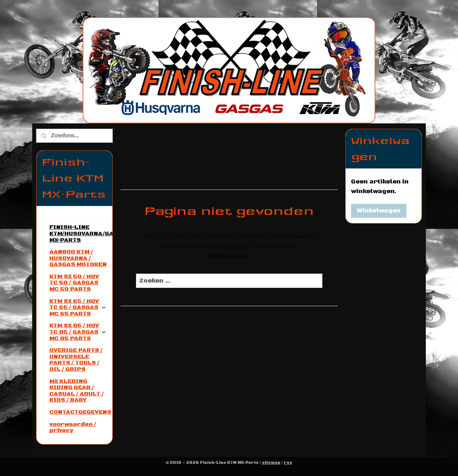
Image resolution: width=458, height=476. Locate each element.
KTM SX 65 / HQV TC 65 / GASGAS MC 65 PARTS (78, 307)
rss (288, 463)
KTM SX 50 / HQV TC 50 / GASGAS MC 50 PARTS (74, 283)
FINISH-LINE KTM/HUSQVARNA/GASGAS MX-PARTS (81, 233)
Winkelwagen (379, 211)
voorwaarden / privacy (73, 427)
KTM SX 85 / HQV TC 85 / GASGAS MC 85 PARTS (78, 332)
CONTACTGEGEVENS (80, 412)
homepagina (228, 256)
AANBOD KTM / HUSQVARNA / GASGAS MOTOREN (78, 258)
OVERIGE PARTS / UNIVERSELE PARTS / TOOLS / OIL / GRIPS (76, 360)
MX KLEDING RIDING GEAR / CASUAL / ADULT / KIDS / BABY (77, 391)
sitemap (271, 463)
